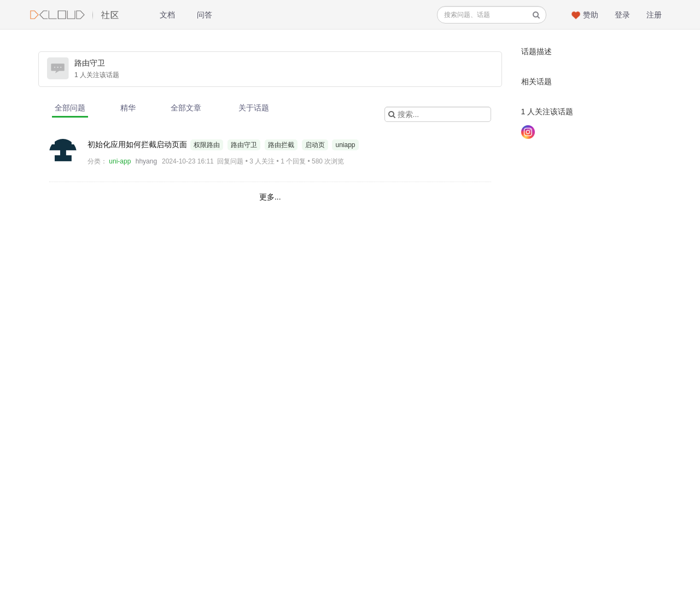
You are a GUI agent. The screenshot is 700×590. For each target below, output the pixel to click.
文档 (167, 15)
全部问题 (70, 108)
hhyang (146, 161)
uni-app (120, 161)
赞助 (591, 15)
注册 (654, 15)
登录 (622, 15)
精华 (128, 108)
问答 (205, 15)
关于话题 (254, 108)
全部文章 (186, 108)
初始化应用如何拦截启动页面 (138, 144)
